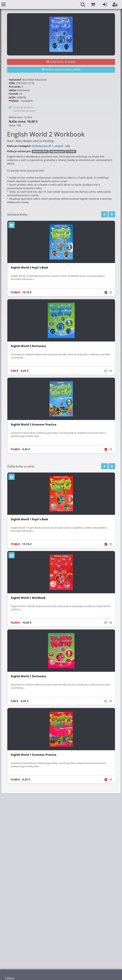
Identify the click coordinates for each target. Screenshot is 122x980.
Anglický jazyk (57, 151)
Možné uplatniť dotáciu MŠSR (61, 70)
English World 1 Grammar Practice (34, 755)
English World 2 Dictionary (28, 346)
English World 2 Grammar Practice (34, 424)
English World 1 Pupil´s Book (29, 519)
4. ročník (71, 151)
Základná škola (40, 151)
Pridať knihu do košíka (61, 62)
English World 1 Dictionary (28, 676)
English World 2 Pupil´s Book (29, 268)
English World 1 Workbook (28, 598)
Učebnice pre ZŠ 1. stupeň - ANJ (51, 146)
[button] (93, 4)
